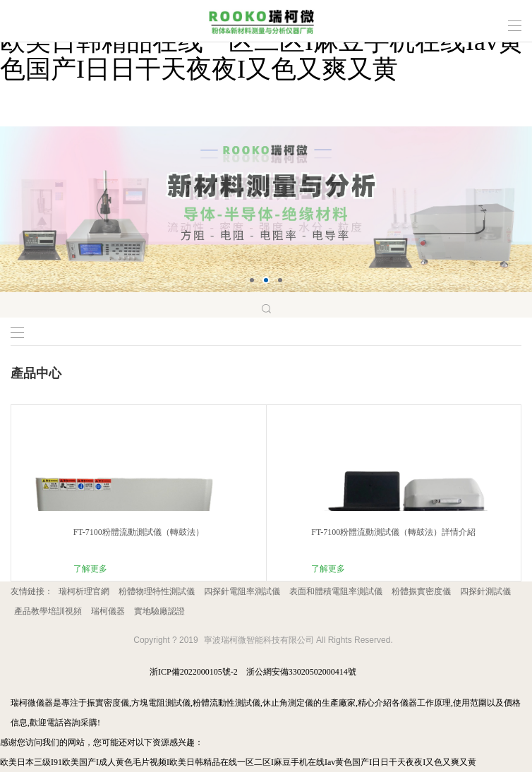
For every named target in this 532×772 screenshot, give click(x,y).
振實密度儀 (108, 703)
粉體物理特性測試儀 (157, 591)
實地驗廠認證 (159, 611)
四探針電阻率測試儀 (242, 591)
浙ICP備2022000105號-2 (194, 672)
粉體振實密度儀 (421, 591)
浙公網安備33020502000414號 (301, 672)
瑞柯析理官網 (84, 591)
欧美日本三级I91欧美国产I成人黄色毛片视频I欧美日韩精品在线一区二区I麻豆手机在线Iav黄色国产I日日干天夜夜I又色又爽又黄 (238, 762)
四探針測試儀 (485, 591)
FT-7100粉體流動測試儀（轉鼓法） (139, 532)
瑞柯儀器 (108, 611)
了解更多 (90, 569)
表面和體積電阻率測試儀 (336, 591)
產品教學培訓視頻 (48, 611)
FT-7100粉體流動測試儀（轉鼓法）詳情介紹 (393, 532)
